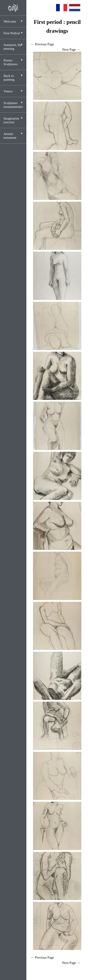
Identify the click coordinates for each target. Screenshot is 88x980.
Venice (8, 91)
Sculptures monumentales (13, 105)
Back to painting (9, 78)
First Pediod (12, 33)
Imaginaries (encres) (11, 120)
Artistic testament (10, 136)
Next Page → (71, 49)
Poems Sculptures (11, 62)
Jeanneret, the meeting (13, 47)
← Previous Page (42, 44)
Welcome (10, 21)
